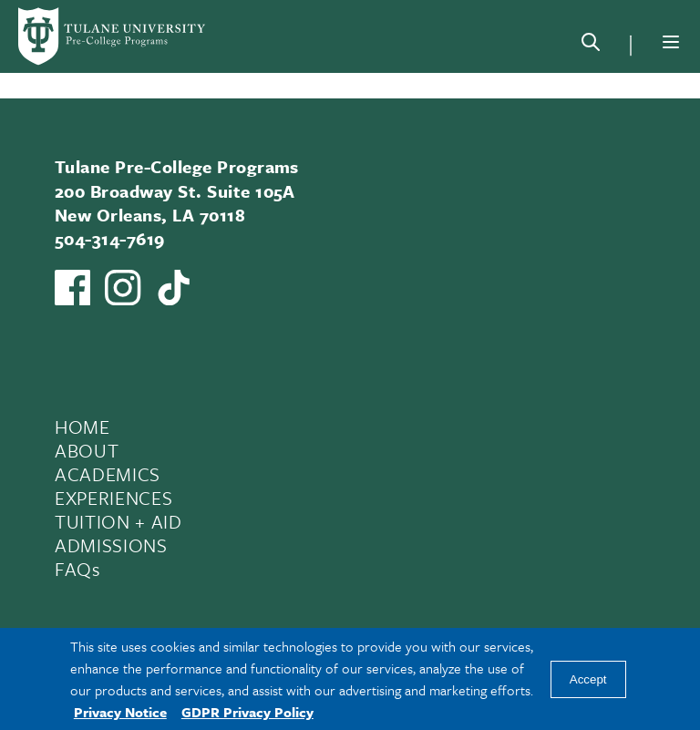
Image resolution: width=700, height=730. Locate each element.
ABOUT (87, 450)
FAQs (78, 569)
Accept (588, 679)
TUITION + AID (118, 521)
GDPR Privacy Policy (247, 712)
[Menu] (671, 42)
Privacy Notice (120, 712)
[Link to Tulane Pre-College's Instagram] (123, 288)
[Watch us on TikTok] (174, 288)
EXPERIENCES (113, 498)
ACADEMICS (108, 474)
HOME (82, 427)
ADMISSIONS (111, 545)
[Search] (591, 46)
